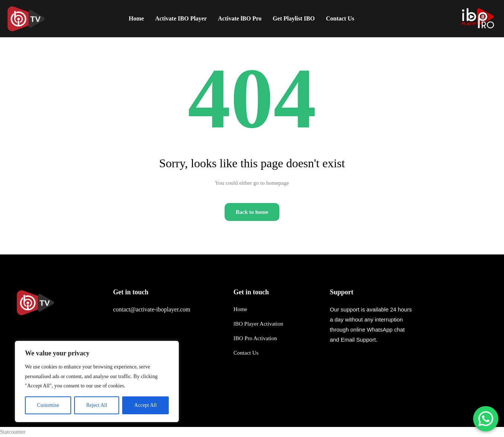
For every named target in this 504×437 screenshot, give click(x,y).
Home (137, 18)
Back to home (252, 212)
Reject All (96, 405)
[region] (97, 381)
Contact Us (246, 353)
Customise (48, 405)
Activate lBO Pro (240, 18)
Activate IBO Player (181, 18)
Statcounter (13, 432)
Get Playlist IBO (294, 18)
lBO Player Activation (258, 324)
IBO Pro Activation (255, 338)
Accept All (145, 405)
